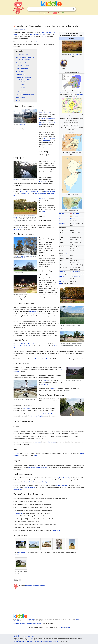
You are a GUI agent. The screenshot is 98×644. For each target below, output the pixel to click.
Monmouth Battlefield (74, 55)
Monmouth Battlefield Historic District (26, 344)
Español (61, 13)
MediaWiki (39, 640)
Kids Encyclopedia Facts (20, 29)
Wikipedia (16, 640)
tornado (53, 388)
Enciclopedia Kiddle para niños (50, 642)
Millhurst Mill (22, 125)
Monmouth (72, 219)
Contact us (38, 642)
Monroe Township (27, 193)
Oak (22, 227)
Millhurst (44, 211)
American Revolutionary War (47, 118)
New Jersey (80, 95)
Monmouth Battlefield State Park (23, 346)
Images (44, 13)
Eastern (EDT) (80, 274)
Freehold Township (49, 139)
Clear (70, 9)
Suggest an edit (65, 628)
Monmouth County (47, 32)
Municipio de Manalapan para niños (35, 586)
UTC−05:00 (73, 272)
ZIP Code (62, 276)
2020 (67, 253)
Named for (62, 223)
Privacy (31, 642)
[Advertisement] (49, 19)
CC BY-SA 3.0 (30, 638)
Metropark (38, 442)
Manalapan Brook (17, 180)
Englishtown (77, 276)
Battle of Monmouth (45, 112)
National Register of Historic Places (40, 359)
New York (18, 222)
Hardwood (16, 229)
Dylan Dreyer (18, 513)
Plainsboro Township (30, 488)
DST (67, 274)
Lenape (74, 223)
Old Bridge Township (40, 193)
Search (73, 9)
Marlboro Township (36, 191)
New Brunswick (52, 442)
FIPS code (62, 281)
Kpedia (55, 13)
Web (40, 13)
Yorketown (42, 199)
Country (61, 214)
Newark (36, 456)
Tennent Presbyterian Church (20, 256)
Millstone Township (50, 191)
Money (46, 381)
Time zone (62, 272)
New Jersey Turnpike (37, 416)
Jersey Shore (56, 530)
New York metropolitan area (37, 34)
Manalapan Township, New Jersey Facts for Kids (27, 623)
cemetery (31, 256)
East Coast (45, 385)
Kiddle (15, 642)
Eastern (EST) (80, 272)
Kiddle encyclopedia (28, 619)
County (61, 219)
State (61, 216)
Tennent (23, 258)
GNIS (61, 284)
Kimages (50, 13)
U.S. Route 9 (63, 417)
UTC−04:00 (73, 274)
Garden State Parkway (49, 414)
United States (75, 214)
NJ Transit (16, 454)
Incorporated (63, 221)
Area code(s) (63, 279)
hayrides (28, 216)
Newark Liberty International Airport (38, 467)
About (26, 642)
